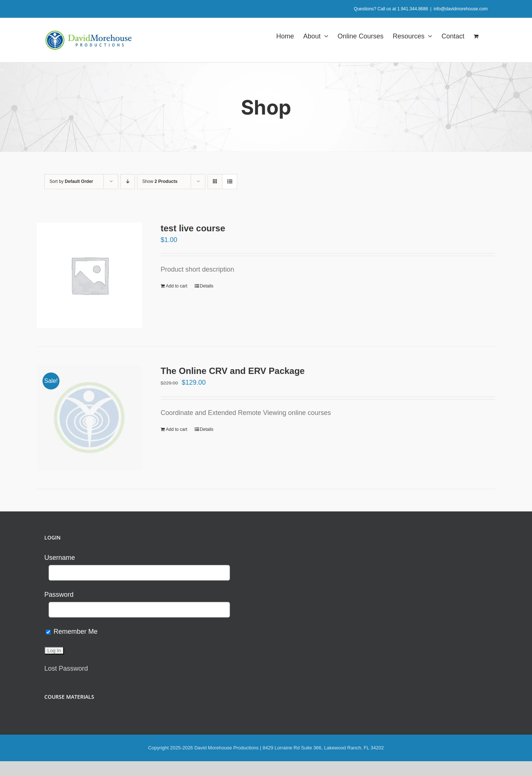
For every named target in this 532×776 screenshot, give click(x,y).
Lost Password (66, 668)
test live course (193, 228)
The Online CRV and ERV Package (233, 371)
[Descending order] (128, 182)
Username (60, 558)
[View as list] (230, 182)
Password (59, 595)
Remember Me (72, 632)
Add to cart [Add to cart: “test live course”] (177, 286)
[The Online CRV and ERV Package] (90, 418)
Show (160, 181)
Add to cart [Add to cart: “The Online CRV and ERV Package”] (177, 429)
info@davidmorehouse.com (461, 9)
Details (207, 286)
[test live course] (90, 275)
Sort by (71, 181)
